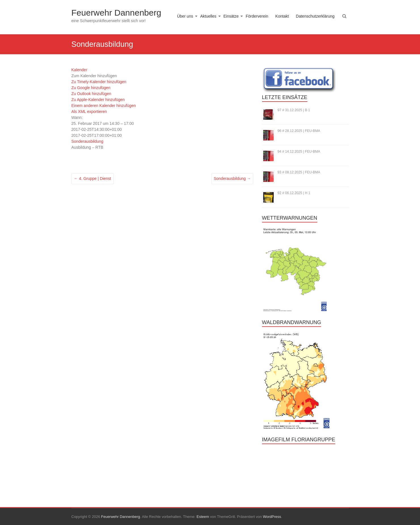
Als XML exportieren (89, 112)
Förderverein (257, 16)
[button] (94, 76)
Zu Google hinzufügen (91, 88)
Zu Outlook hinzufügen (91, 94)
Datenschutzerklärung (315, 16)
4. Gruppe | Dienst (93, 178)
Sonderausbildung (87, 141)
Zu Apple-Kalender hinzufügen (98, 100)
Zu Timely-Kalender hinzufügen (99, 82)
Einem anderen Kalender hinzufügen (104, 106)
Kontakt (282, 16)
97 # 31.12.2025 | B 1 (294, 110)
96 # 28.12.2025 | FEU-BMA (299, 131)
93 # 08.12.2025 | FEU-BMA (299, 172)
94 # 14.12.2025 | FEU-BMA (299, 152)
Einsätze (231, 16)
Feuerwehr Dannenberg (116, 13)
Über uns (185, 16)
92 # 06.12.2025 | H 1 (294, 193)
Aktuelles (208, 16)
